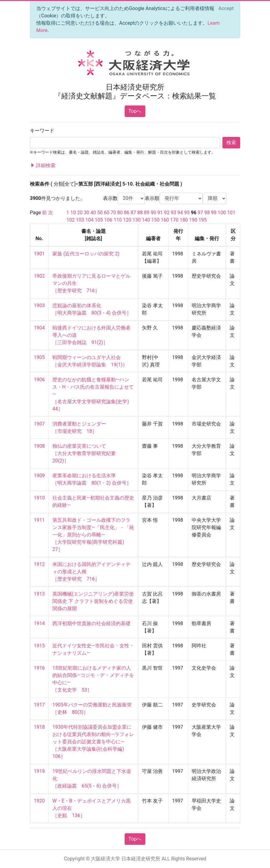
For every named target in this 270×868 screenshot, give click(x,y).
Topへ (135, 111)
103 (80, 220)
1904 (39, 328)
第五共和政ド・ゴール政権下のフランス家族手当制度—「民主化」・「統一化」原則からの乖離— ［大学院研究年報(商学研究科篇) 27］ (93, 535)
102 (71, 220)
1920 (39, 801)
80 (120, 213)
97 (200, 213)
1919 (39, 771)
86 (127, 213)
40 (93, 213)
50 (100, 213)
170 (174, 220)
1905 (39, 357)
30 (87, 213)
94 (180, 213)
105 (99, 220)
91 (160, 213)
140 (146, 220)
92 (167, 213)
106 (108, 220)
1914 (39, 623)
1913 (39, 594)
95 (187, 213)
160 (165, 220)
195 (202, 220)
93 (173, 213)
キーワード (42, 131)
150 (156, 220)
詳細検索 (43, 165)
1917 (39, 705)
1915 (39, 646)
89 (147, 213)
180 (184, 220)
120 (127, 220)
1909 (39, 476)
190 (193, 220)
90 (153, 213)
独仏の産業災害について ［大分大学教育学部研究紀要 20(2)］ (87, 453)
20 (80, 213)
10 (73, 213)
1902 (39, 276)
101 (231, 213)
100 (222, 213)
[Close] (226, 9)
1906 (39, 380)
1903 (39, 306)
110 (118, 220)
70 (113, 213)
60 (107, 213)
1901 (39, 254)
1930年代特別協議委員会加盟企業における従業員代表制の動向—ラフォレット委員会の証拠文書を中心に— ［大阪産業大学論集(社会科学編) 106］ (93, 742)
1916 (39, 668)
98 (207, 213)
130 (137, 220)
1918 (39, 727)
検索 (231, 142)
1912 (39, 564)
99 (214, 213)
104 (89, 220)
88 (140, 213)
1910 (39, 498)
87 (133, 213)
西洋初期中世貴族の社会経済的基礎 (91, 623)
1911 (39, 520)
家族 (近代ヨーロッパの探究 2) (86, 254)
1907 (39, 424)
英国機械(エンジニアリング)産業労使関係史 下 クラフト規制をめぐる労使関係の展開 (93, 601)
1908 (39, 446)
